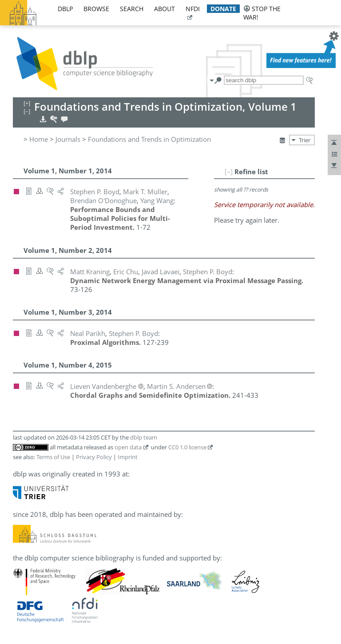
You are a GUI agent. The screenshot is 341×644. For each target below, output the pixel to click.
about (165, 9)
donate (223, 9)
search (132, 9)
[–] (229, 172)
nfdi (193, 9)
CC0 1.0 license (187, 447)
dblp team (144, 437)
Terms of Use (53, 457)
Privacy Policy (94, 457)
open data (128, 447)
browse (96, 9)
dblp (65, 9)
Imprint (128, 457)
